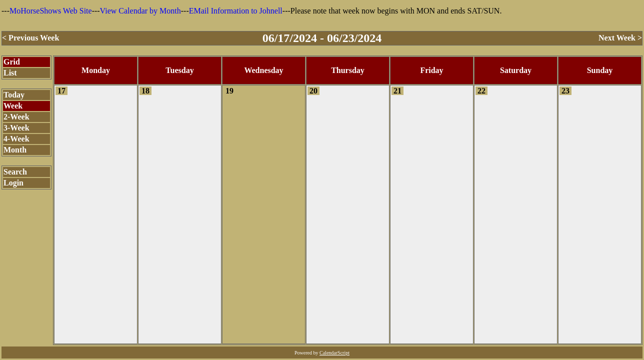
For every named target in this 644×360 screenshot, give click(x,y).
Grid (12, 62)
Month (15, 150)
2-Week (16, 117)
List (10, 73)
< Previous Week (30, 38)
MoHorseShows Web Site (51, 11)
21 (397, 91)
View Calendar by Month (140, 11)
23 (565, 91)
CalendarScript (334, 353)
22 (481, 91)
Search (15, 172)
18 (145, 91)
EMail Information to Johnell (236, 11)
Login (13, 183)
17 (61, 91)
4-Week (16, 139)
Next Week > (620, 38)
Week (13, 106)
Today (14, 95)
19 (229, 91)
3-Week (16, 128)
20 (313, 91)
